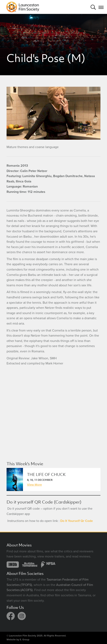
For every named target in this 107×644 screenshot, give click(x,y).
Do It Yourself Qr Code (77, 521)
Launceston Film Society (23, 636)
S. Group (24, 640)
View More (34, 485)
